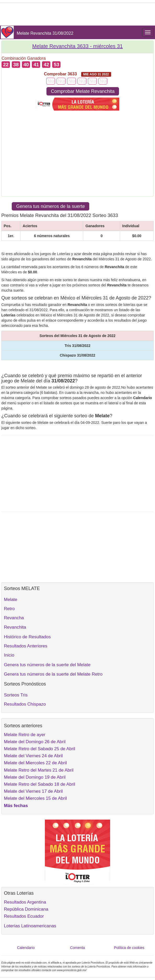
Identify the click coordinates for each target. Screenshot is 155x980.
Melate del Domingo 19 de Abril (35, 777)
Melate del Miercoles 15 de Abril (35, 798)
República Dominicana (26, 909)
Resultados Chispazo (25, 704)
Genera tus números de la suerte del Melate (47, 665)
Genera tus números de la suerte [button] (50, 206)
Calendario (26, 948)
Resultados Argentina (25, 902)
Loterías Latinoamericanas (30, 926)
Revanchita (15, 627)
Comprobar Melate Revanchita (83, 91)
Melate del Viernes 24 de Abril (33, 756)
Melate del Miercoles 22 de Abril (35, 763)
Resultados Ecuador (24, 916)
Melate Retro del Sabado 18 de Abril (40, 784)
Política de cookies (129, 948)
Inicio (9, 655)
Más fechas (16, 806)
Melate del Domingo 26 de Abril (35, 742)
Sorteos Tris (16, 695)
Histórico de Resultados (27, 637)
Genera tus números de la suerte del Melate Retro (53, 674)
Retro (9, 609)
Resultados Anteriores (26, 646)
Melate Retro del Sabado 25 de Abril (40, 749)
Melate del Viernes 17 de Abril (33, 791)
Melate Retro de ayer (25, 735)
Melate (11, 600)
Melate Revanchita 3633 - (78, 46)
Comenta (78, 948)
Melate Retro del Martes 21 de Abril (39, 770)
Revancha (14, 618)
